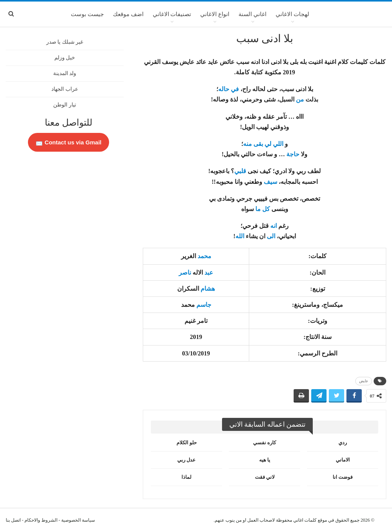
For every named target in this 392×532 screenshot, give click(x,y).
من (300, 99)
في (235, 89)
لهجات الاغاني (292, 14)
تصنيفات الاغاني (172, 14)
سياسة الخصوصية (78, 520)
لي (268, 144)
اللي (278, 144)
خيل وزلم (65, 58)
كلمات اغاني (305, 520)
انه (274, 226)
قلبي (240, 171)
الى (271, 236)
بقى (258, 144)
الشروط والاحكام (41, 520)
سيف (270, 182)
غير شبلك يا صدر (65, 42)
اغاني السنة (252, 14)
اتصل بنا (13, 520)
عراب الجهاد (65, 89)
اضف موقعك (128, 14)
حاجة (293, 154)
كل (266, 209)
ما (258, 209)
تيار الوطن (65, 105)
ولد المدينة (65, 73)
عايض (364, 381)
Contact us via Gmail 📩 (69, 142)
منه (247, 144)
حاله (224, 89)
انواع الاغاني (215, 14)
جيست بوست (87, 14)
